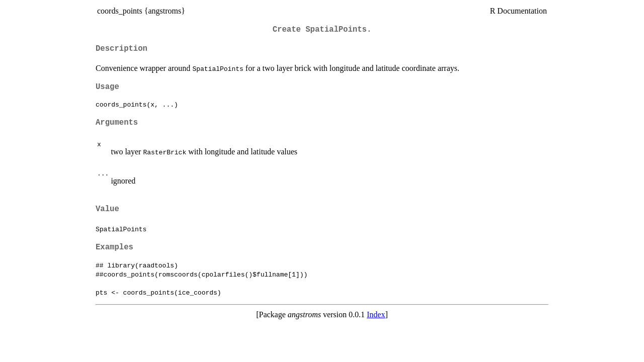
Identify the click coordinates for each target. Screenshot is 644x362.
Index (376, 314)
